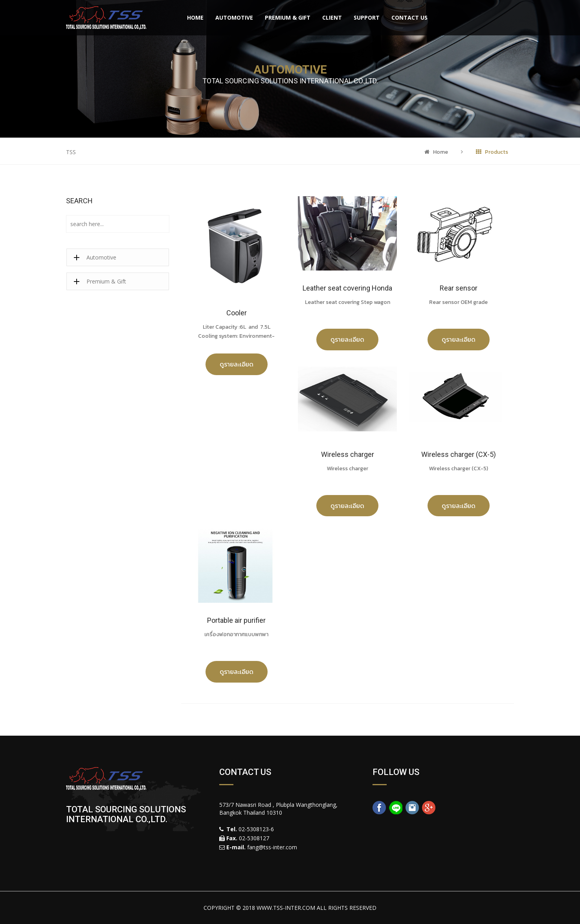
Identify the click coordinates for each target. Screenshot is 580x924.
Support (367, 17)
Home (195, 17)
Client (332, 17)
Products (492, 152)
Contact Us (409, 17)
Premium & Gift (288, 17)
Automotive (234, 17)
